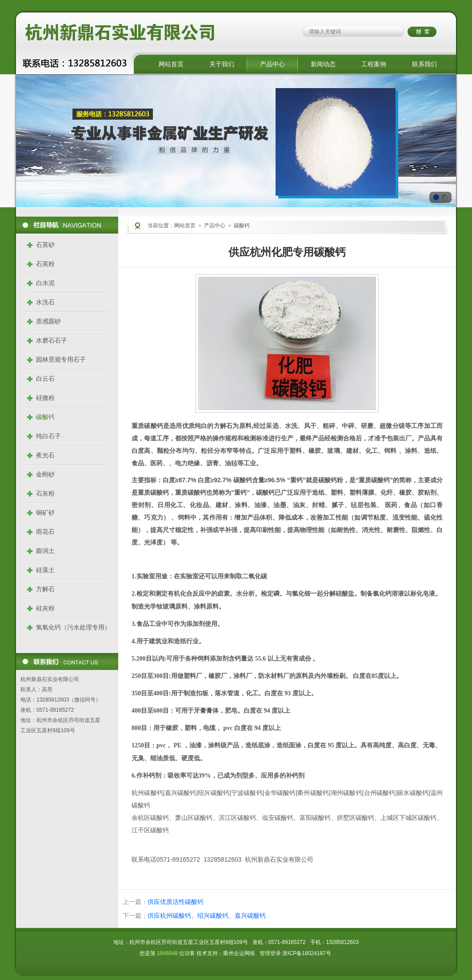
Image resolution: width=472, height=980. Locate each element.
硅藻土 (45, 570)
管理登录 (270, 953)
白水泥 (45, 283)
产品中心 (272, 64)
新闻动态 (323, 64)
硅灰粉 (45, 608)
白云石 (45, 379)
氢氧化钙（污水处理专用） (73, 627)
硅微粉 (45, 398)
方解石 (45, 589)
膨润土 (45, 551)
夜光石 (45, 455)
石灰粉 (45, 493)
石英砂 (45, 245)
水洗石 (45, 302)
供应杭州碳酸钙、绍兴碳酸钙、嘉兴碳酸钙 (207, 915)
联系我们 (424, 64)
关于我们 (222, 64)
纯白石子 (48, 436)
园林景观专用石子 (61, 359)
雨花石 (45, 532)
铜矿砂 (45, 512)
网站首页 (171, 64)
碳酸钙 (45, 417)
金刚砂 (45, 474)
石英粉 (45, 264)
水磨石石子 (52, 340)
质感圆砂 (48, 321)
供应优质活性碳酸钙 (176, 902)
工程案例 (374, 64)
